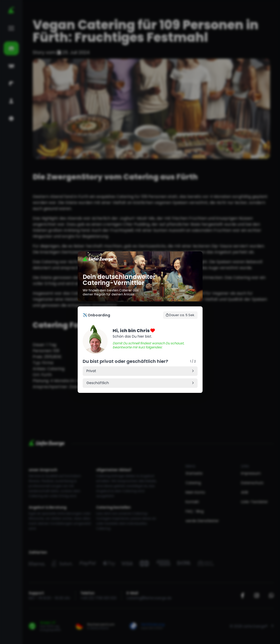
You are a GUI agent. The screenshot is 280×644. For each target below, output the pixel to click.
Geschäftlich (98, 383)
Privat (91, 371)
